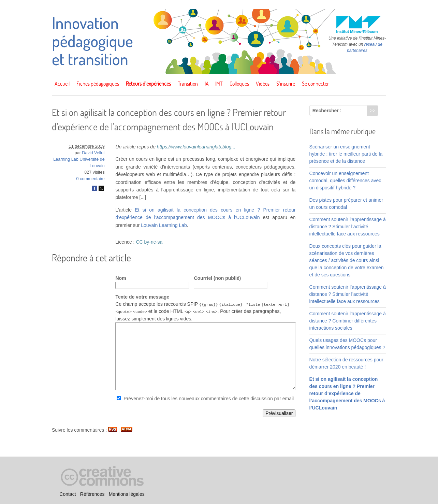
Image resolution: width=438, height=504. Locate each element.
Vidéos (263, 84)
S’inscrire (286, 84)
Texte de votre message (142, 297)
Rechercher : (327, 111)
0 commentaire (91, 179)
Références (92, 494)
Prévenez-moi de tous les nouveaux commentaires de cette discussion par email (209, 398)
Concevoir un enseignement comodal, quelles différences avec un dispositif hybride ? (345, 181)
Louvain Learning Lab (164, 225)
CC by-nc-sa (149, 242)
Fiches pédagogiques (98, 84)
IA (207, 84)
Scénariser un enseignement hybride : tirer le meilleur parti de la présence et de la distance (346, 154)
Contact (68, 494)
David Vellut (93, 153)
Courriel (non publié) (217, 278)
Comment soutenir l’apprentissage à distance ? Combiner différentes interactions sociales (348, 321)
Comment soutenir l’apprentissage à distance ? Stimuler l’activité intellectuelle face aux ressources (348, 227)
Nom (121, 278)
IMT (219, 84)
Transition (188, 84)
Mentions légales (127, 494)
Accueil (62, 84)
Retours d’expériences (148, 84)
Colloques (239, 84)
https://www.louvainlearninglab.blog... (196, 147)
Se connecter (315, 84)
